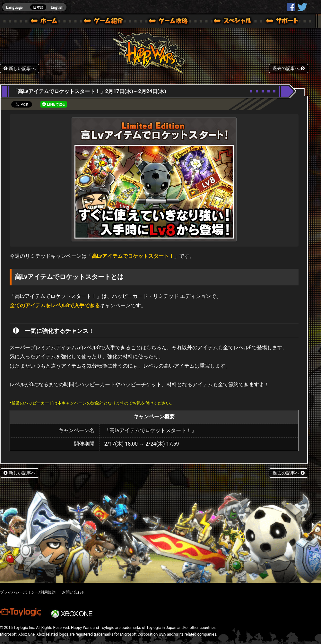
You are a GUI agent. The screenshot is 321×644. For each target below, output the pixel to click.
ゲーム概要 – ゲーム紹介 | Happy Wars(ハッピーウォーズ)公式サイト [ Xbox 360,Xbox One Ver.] (106, 22)
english (34, 7)
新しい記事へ (20, 69)
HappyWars (291, 7)
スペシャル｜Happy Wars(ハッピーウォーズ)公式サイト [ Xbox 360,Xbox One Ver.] (224, 22)
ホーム (47, 22)
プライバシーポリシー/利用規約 (28, 592)
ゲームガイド (165, 22)
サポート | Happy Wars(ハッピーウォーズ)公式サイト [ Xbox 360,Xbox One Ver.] (283, 22)
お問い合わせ (74, 592)
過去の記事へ (289, 69)
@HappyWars (302, 7)
